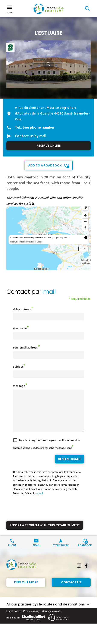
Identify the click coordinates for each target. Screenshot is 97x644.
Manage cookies (52, 619)
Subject (18, 367)
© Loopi (38, 242)
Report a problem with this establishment (45, 533)
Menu (10, 9)
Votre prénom (22, 309)
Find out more (26, 590)
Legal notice (14, 619)
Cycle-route (61, 553)
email (40, 501)
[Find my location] (85, 207)
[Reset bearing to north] (85, 228)
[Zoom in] (85, 215)
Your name (20, 328)
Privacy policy (31, 619)
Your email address (25, 348)
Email (36, 553)
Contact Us (71, 590)
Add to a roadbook (45, 165)
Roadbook (85, 553)
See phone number (39, 128)
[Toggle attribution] (86, 238)
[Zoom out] (85, 222)
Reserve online (49, 146)
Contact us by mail (31, 136)
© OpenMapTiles (60, 238)
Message (19, 386)
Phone (12, 553)
